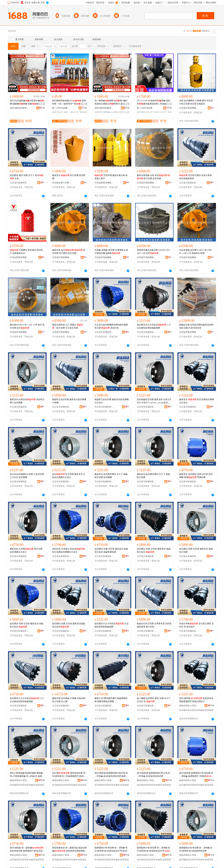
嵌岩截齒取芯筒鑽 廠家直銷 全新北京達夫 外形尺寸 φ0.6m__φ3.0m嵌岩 (154, 401)
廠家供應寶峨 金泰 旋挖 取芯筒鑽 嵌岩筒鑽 (153, 177)
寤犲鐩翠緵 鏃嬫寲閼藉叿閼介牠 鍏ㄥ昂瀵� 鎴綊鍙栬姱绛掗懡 (153, 775)
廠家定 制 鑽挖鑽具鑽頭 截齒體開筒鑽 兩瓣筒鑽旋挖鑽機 (111, 700)
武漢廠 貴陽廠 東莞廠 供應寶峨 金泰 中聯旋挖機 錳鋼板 (111, 252)
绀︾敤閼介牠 (156, 112)
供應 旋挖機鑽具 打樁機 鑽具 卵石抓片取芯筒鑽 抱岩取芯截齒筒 (196, 102)
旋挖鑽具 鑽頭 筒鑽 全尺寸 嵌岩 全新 (27, 177)
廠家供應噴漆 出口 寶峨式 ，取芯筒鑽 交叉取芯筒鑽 (68, 326)
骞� (42, 108)
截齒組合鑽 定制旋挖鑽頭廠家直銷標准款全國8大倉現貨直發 (196, 326)
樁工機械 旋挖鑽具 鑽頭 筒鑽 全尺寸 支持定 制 (154, 700)
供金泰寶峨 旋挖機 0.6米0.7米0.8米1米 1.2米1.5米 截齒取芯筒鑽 (196, 252)
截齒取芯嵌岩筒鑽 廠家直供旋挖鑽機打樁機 (69, 401)
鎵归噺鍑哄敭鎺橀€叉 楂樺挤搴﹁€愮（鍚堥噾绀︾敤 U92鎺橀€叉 (69, 102)
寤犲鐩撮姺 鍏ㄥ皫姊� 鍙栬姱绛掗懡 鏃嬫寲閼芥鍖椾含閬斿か (27, 849)
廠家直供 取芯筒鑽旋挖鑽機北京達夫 (197, 401)
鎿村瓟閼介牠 (143, 112)
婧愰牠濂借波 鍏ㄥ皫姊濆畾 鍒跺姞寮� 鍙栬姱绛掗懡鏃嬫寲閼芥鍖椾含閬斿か (70, 849)
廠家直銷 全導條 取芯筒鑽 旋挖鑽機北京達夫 (26, 550)
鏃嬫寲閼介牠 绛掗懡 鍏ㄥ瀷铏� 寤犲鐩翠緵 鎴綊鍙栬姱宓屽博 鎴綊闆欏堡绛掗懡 (112, 849)
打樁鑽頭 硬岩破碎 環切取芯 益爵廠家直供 (26, 252)
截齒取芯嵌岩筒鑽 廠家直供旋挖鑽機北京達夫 (112, 401)
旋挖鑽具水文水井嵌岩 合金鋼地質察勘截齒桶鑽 (112, 625)
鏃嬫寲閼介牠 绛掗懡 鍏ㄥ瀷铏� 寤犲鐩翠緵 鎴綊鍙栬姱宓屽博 (154, 849)
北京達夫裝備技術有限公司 (19, 183)
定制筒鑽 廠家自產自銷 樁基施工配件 (111, 177)
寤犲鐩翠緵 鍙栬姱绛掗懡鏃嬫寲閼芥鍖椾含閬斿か (196, 700)
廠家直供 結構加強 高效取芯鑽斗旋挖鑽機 (27, 401)
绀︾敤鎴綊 (81, 112)
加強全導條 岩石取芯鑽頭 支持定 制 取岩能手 (197, 625)
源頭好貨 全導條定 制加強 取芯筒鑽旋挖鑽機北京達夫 (68, 550)
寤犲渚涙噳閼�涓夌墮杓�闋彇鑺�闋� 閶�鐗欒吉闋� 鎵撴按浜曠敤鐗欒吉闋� (27, 102)
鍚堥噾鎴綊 (58, 112)
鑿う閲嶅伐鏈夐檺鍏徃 (62, 108)
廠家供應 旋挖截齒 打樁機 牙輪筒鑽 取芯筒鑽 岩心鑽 (69, 700)
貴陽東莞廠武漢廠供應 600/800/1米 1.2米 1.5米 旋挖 (154, 252)
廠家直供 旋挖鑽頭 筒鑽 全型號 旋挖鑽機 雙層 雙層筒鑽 (196, 476)
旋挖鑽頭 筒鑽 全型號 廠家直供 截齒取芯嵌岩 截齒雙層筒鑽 (111, 550)
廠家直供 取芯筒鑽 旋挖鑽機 (69, 177)
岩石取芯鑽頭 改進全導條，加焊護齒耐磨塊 (197, 177)
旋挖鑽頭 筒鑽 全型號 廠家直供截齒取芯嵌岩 (69, 625)
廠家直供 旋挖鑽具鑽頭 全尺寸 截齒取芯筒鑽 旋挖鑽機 (111, 476)
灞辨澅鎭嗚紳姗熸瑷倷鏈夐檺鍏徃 (19, 108)
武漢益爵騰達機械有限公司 (104, 183)
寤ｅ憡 (42, 104)
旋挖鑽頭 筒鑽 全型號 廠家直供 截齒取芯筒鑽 (196, 550)
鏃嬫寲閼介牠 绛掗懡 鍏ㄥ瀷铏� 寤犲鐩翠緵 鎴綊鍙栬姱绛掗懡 (196, 849)
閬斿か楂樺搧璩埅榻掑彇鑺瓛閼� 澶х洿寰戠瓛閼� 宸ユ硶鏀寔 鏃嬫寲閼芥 (27, 775)
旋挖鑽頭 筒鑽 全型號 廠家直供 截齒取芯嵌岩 (154, 550)
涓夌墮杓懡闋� (102, 112)
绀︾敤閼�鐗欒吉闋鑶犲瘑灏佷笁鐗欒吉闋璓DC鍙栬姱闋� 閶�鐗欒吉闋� (112, 102)
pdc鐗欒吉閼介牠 (119, 112)
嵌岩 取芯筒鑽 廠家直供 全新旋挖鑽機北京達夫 (69, 476)
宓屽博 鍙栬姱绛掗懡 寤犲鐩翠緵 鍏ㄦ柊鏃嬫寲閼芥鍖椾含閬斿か (69, 775)
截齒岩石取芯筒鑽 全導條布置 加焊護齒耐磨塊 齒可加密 (154, 625)
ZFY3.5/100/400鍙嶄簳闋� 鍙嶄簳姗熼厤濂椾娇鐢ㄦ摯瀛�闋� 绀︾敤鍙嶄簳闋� (154, 102)
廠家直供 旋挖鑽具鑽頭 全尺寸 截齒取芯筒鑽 (153, 476)
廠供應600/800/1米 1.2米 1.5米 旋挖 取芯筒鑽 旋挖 (27, 326)
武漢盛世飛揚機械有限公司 (189, 108)
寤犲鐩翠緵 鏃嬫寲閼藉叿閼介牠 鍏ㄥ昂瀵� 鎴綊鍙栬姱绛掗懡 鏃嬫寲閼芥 (111, 775)
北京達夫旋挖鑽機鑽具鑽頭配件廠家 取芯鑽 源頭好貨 (111, 326)
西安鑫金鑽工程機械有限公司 (62, 183)
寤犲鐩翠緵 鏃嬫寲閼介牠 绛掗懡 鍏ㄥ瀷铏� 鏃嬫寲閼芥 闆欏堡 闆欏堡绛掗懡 (196, 775)
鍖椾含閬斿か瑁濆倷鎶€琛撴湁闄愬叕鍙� (189, 706)
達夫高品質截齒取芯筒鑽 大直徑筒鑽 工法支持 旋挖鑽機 (27, 476)
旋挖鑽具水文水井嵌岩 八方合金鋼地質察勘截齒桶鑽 (154, 326)
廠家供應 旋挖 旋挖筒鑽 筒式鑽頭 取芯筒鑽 (69, 252)
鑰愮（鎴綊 (70, 112)
